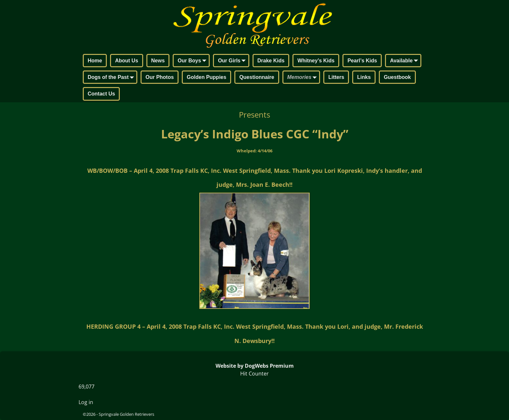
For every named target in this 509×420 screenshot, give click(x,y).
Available (405, 61)
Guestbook (397, 77)
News (158, 61)
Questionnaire (257, 77)
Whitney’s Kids (316, 61)
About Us (126, 61)
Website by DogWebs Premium (255, 366)
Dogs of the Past (112, 78)
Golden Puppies (206, 77)
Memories (303, 78)
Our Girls (233, 61)
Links (364, 77)
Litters (336, 77)
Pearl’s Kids (362, 61)
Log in (86, 402)
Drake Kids (271, 61)
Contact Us (101, 94)
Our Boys (193, 61)
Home (95, 61)
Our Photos (160, 77)
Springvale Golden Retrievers (126, 414)
